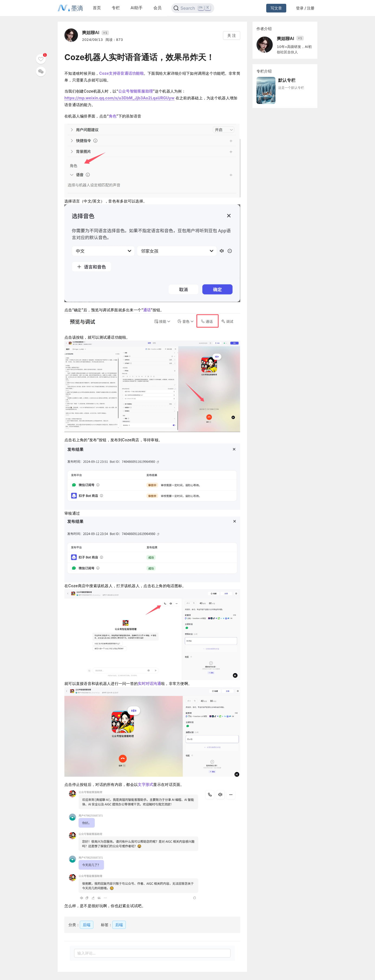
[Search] (193, 8)
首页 (97, 8)
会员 (157, 8)
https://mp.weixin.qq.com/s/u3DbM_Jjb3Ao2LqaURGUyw (119, 98)
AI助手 (137, 8)
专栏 (116, 8)
